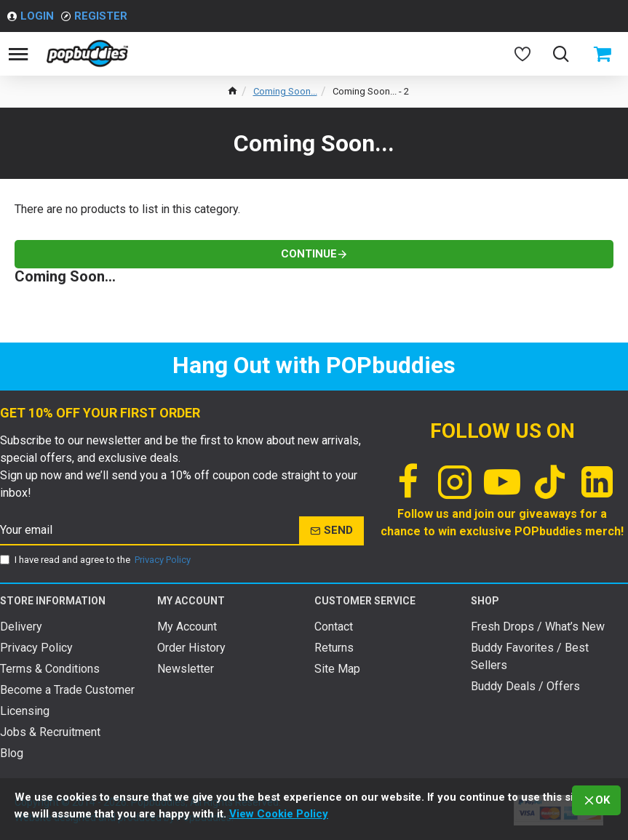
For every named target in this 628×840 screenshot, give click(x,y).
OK (603, 800)
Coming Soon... (285, 91)
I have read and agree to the (96, 560)
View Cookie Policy (279, 814)
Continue (309, 254)
